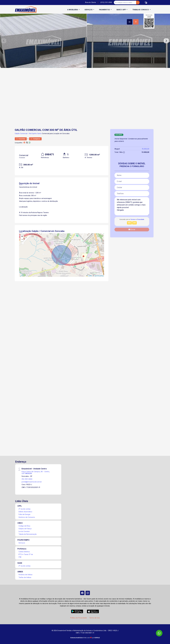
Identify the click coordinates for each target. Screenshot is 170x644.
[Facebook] (82, 593)
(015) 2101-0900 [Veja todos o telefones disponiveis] (106, 2)
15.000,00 (146, 149)
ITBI (20, 557)
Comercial (24, 134)
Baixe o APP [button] (121, 10)
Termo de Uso (94, 618)
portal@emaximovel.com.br (32, 482)
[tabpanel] (85, 41)
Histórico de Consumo (27, 517)
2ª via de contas (25, 509)
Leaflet (89, 276)
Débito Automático (25, 512)
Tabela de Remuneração (28, 534)
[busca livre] (138, 2)
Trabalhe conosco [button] (141, 10)
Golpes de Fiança (25, 529)
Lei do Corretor (24, 531)
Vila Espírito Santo (35, 134)
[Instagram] (88, 593)
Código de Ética (24, 526)
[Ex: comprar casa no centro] (125, 2)
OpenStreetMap (99, 276)
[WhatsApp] (159, 633)
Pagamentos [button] (105, 10)
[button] (146, 3)
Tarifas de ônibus (25, 577)
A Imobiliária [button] (73, 10)
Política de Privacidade (79, 618)
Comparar (35, 139)
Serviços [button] (89, 10)
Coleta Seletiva (24, 552)
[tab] (130, 22)
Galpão (17, 134)
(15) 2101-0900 (27, 479)
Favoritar (21, 139)
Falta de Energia (24, 514)
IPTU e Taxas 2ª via (26, 554)
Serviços (22, 543)
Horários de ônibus (25, 575)
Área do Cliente (91, 2)
